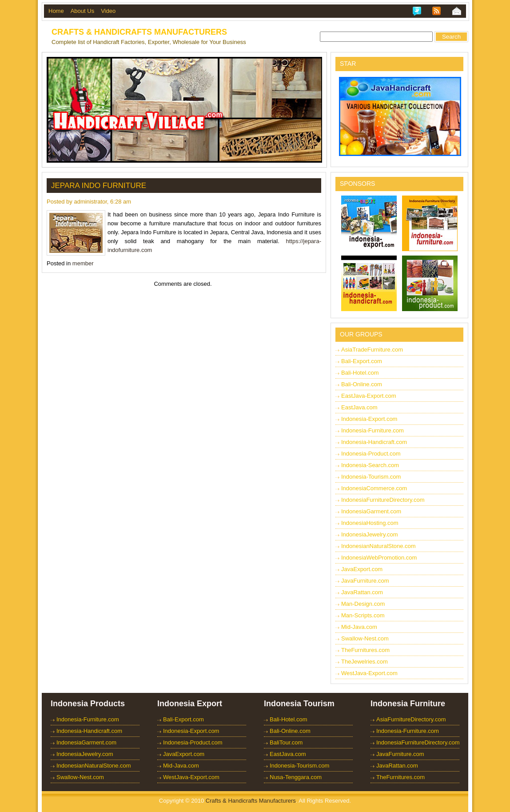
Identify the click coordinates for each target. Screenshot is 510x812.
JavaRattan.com (362, 592)
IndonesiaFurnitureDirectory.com (383, 500)
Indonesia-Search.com (370, 465)
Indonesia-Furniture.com (373, 430)
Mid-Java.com (359, 627)
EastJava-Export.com (369, 396)
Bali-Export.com (362, 361)
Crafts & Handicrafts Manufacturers (139, 32)
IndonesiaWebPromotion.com (379, 558)
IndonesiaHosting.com (370, 523)
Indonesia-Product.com (371, 454)
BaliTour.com (286, 742)
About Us (82, 11)
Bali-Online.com (362, 384)
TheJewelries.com (365, 662)
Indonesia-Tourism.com (371, 477)
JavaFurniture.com (365, 581)
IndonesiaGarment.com (371, 511)
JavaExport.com (362, 569)
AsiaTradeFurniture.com (372, 350)
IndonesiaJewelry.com (370, 534)
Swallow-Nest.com (365, 638)
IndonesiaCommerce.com (374, 488)
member (83, 263)
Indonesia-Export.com (369, 419)
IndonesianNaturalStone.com (379, 546)
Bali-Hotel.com (360, 373)
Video (108, 11)
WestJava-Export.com (369, 673)
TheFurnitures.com (365, 650)
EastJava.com (359, 407)
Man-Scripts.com (363, 615)
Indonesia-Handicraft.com (374, 442)
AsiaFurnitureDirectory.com (411, 719)
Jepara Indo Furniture (99, 186)
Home (56, 11)
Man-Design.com (363, 604)
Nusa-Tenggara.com (296, 777)
